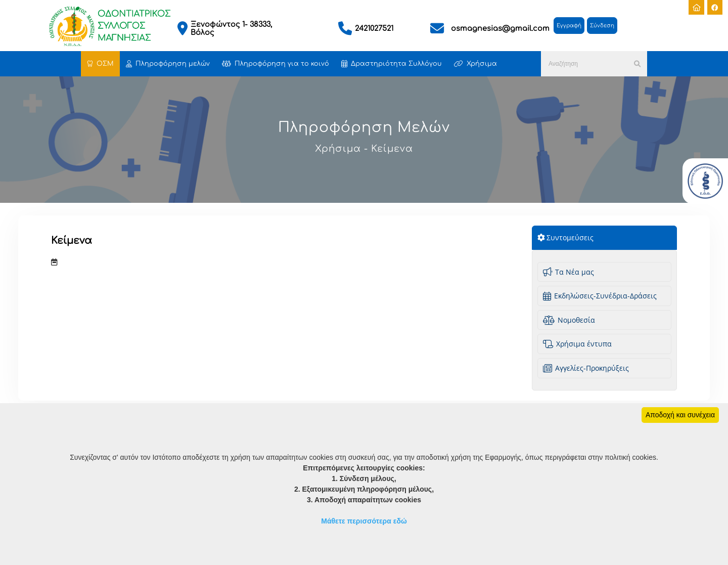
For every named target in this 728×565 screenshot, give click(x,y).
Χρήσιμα (475, 64)
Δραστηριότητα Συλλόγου (392, 64)
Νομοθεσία (569, 320)
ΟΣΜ (100, 64)
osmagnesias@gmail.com (500, 28)
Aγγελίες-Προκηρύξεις (586, 368)
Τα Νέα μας (568, 272)
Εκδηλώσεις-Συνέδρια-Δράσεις (600, 296)
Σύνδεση (602, 26)
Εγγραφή (569, 26)
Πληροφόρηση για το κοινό (276, 64)
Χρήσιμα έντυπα (577, 344)
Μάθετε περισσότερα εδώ (364, 521)
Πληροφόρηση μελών (168, 64)
